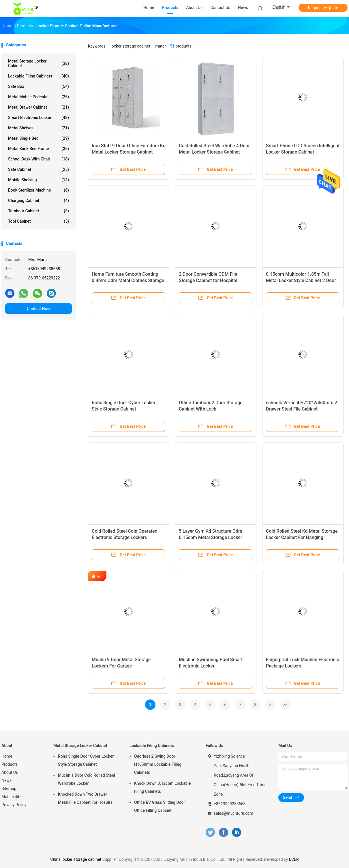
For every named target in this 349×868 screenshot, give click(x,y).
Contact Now (39, 309)
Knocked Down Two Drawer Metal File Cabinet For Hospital (86, 798)
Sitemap (9, 788)
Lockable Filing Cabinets (39, 76)
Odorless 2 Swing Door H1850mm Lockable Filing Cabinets (158, 764)
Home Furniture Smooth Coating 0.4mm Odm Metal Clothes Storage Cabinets (128, 280)
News (6, 780)
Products (10, 764)
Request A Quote (323, 8)
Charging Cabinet (39, 201)
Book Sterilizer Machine (39, 190)
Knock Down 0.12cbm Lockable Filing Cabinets (163, 787)
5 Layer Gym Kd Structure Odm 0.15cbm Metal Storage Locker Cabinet (211, 537)
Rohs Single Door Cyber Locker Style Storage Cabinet (86, 760)
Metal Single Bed (39, 138)
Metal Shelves (39, 128)
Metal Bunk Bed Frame (39, 149)
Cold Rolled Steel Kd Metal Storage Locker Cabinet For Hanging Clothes (302, 537)
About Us (10, 772)
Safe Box (39, 86)
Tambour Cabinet (39, 211)
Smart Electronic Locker (39, 118)
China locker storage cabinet (76, 859)
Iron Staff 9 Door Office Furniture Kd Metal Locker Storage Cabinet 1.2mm (129, 152)
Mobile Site (12, 797)
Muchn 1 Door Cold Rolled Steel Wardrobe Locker (87, 779)
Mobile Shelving (39, 180)
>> (285, 705)
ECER (294, 859)
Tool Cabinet (39, 221)
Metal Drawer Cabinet (39, 107)
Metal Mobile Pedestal (39, 97)
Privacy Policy (14, 805)
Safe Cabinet (39, 169)
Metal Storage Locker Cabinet (39, 63)
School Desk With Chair (39, 159)
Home (7, 756)
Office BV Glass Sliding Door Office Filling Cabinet (160, 806)
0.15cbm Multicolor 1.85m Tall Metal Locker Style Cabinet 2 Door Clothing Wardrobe (301, 280)
